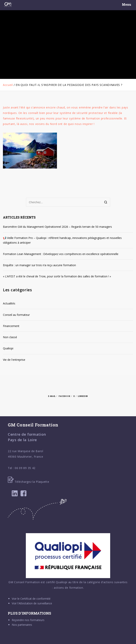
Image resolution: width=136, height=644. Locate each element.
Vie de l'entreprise (14, 360)
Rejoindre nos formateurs (28, 620)
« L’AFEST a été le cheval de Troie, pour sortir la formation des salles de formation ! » (57, 276)
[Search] (106, 203)
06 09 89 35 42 (25, 468)
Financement (11, 326)
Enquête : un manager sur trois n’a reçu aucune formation (39, 265)
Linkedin (83, 396)
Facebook (65, 396)
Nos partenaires (22, 625)
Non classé (10, 337)
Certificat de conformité (35, 599)
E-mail (52, 396)
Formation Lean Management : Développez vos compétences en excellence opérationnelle (61, 254)
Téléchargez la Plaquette (29, 482)
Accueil (8, 85)
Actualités (9, 303)
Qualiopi (8, 348)
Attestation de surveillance (35, 603)
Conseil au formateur (16, 315)
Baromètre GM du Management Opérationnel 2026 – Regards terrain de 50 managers (57, 227)
